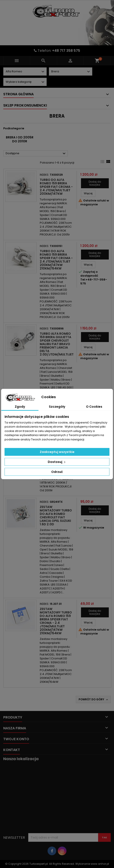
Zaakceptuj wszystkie (57, 452)
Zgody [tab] (20, 407)
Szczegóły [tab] (57, 407)
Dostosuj (57, 462)
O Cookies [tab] (94, 407)
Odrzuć (57, 472)
